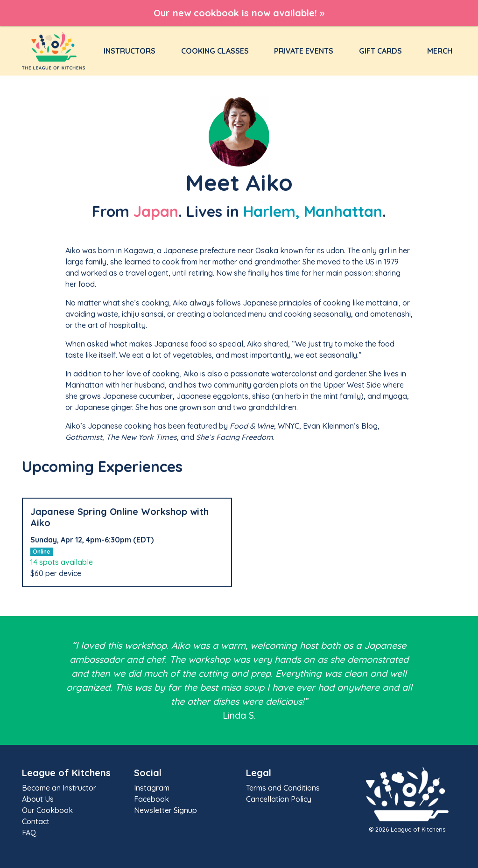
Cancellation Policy (279, 799)
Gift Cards (380, 51)
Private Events (304, 51)
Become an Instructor (59, 788)
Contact (36, 821)
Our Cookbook (47, 810)
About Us (38, 799)
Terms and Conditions (283, 788)
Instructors (131, 50)
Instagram (152, 788)
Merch (440, 51)
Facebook (151, 799)
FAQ (29, 833)
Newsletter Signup (165, 810)
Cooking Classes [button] (215, 51)
